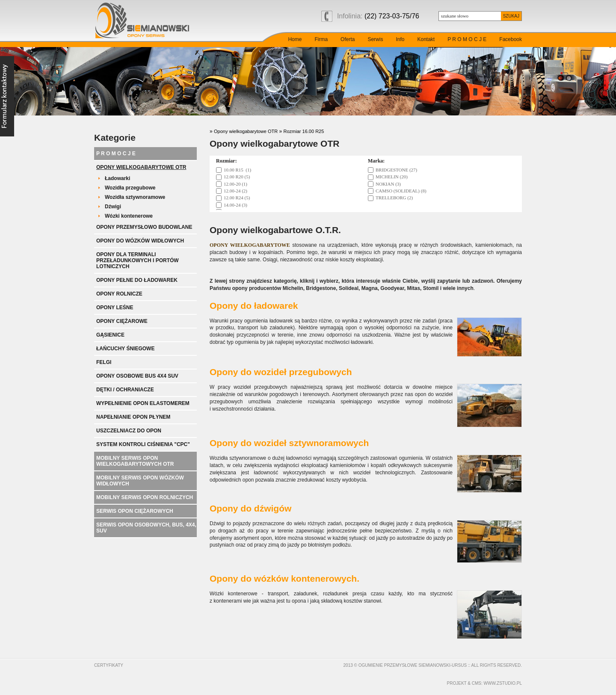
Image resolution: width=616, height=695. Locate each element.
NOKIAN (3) (388, 184)
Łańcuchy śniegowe (125, 349)
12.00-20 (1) (235, 184)
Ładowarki (117, 178)
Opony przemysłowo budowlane (144, 227)
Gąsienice (110, 335)
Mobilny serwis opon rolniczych (145, 497)
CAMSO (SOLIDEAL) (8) (401, 191)
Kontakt (426, 39)
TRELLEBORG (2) (394, 198)
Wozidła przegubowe (130, 188)
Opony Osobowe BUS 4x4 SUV (137, 376)
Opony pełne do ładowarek (137, 280)
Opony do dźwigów (250, 508)
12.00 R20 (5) (237, 177)
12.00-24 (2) (235, 191)
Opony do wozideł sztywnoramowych (289, 443)
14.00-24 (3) (235, 205)
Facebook (511, 39)
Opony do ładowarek (254, 306)
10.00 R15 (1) (237, 170)
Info (400, 39)
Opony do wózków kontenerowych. (284, 578)
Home (295, 39)
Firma (321, 39)
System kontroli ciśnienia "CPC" (143, 444)
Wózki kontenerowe (129, 216)
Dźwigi (113, 207)
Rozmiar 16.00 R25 (304, 131)
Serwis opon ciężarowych (135, 511)
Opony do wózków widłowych (140, 241)
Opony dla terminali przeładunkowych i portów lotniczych (138, 260)
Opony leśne (115, 308)
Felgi (104, 362)
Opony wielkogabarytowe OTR (141, 167)
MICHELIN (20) (392, 177)
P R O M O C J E (467, 39)
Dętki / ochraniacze (125, 390)
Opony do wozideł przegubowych (281, 372)
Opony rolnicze (119, 294)
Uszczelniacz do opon (129, 431)
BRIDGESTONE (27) (396, 170)
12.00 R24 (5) (237, 198)
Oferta (348, 39)
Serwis (375, 39)
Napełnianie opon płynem (133, 417)
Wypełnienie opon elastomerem (143, 403)
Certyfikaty (109, 665)
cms (477, 683)
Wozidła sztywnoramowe (135, 197)
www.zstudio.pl (503, 683)
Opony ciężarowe (122, 321)
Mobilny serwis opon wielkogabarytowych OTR (135, 461)
